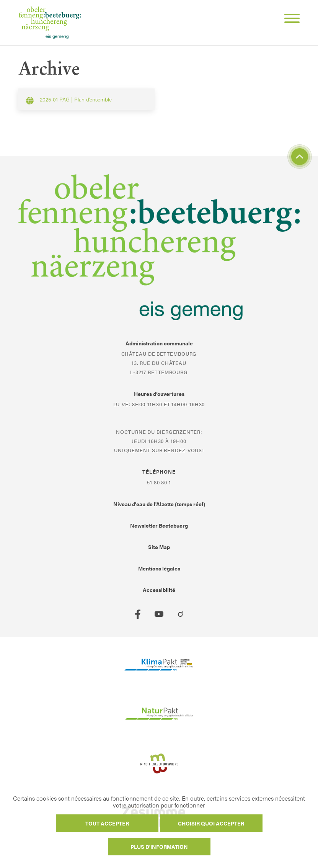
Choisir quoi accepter (211, 823)
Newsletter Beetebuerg (159, 525)
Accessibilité (159, 590)
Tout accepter (107, 823)
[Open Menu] (289, 20)
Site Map (159, 547)
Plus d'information (159, 847)
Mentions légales (159, 568)
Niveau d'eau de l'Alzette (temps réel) (159, 504)
